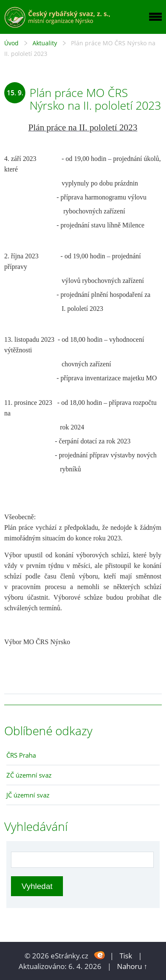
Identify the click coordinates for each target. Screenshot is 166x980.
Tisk (126, 956)
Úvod (11, 43)
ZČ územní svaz (29, 775)
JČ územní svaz (28, 795)
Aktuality (45, 43)
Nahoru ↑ (132, 966)
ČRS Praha (21, 755)
